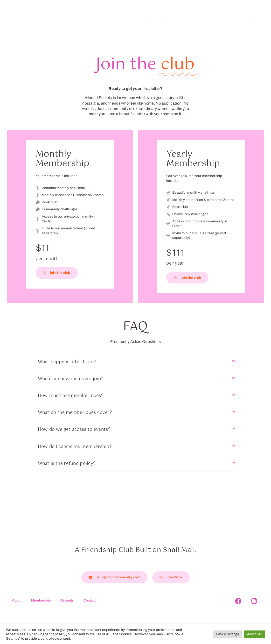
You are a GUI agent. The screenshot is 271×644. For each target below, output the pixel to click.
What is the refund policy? (67, 464)
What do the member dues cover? (75, 413)
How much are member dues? (71, 396)
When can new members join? (71, 379)
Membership (123, 17)
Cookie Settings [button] (228, 634)
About (103, 17)
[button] (136, 365)
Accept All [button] (255, 634)
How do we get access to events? (74, 430)
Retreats (146, 17)
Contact (165, 17)
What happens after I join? (67, 362)
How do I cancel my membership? (75, 447)
